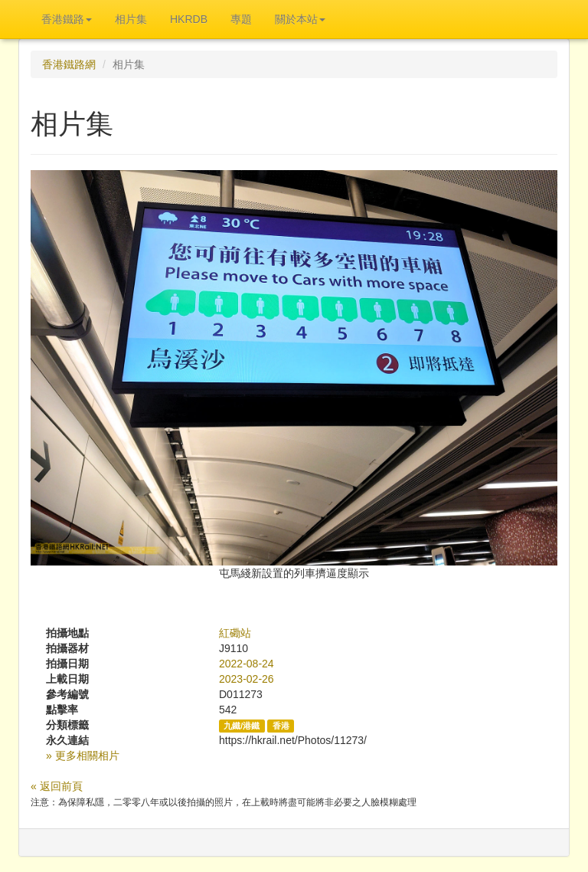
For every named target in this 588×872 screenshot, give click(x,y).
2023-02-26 (247, 679)
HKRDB (189, 19)
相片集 (131, 19)
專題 (241, 19)
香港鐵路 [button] (67, 19)
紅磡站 (235, 633)
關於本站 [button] (300, 19)
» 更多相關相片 (83, 756)
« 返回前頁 (57, 786)
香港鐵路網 (69, 64)
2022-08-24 (247, 664)
